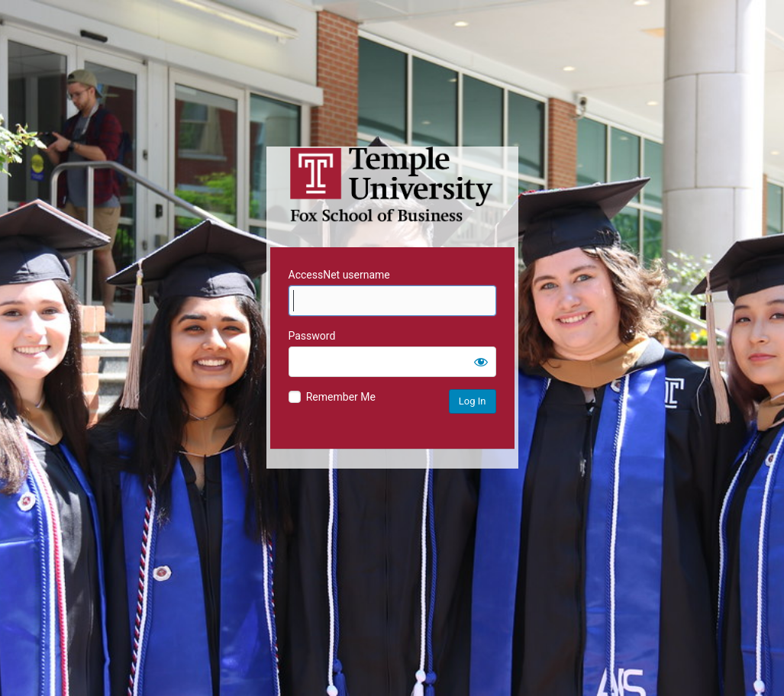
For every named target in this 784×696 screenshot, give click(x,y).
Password (312, 336)
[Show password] (481, 362)
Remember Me (341, 397)
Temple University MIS (392, 185)
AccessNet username (339, 275)
